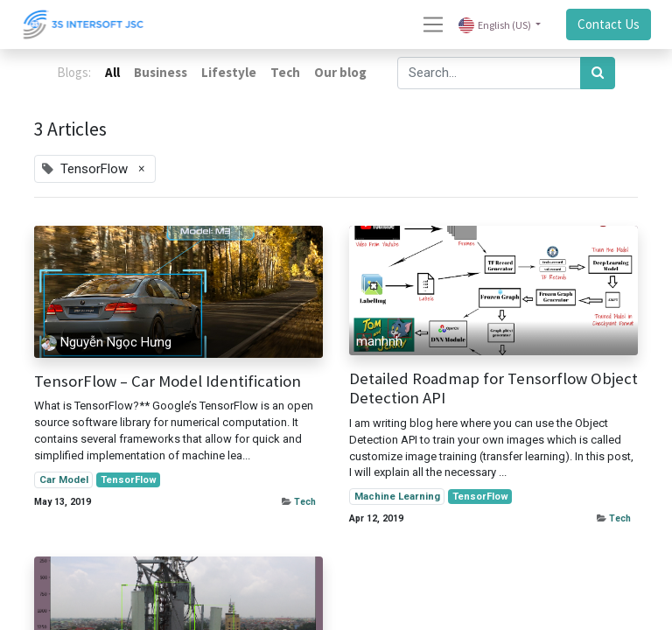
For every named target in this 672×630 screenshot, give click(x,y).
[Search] (598, 73)
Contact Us (609, 24)
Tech (305, 502)
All (112, 72)
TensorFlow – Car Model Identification (168, 381)
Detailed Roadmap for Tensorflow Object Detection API (493, 389)
